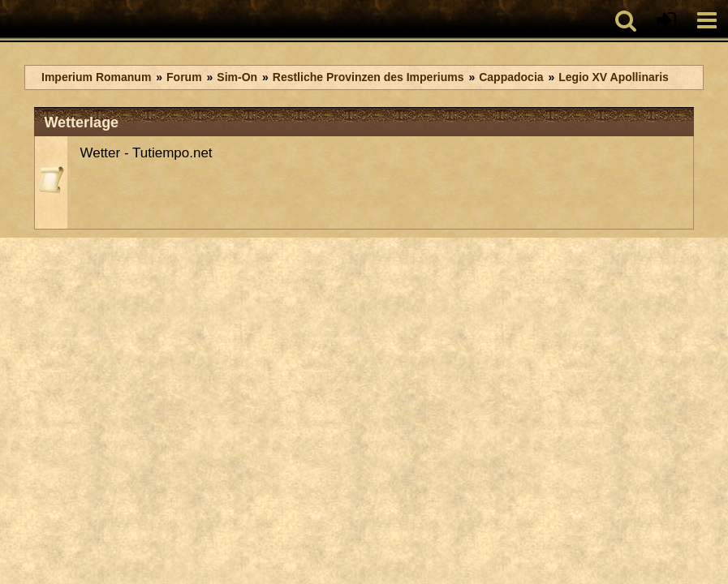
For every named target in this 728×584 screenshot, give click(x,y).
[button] (626, 20)
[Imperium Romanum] (8, 20)
